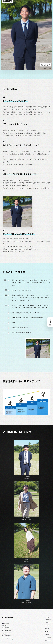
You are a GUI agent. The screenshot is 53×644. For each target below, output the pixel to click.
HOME (47, 626)
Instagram (48, 617)
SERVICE (48, 632)
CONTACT (48, 640)
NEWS (47, 635)
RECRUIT (48, 637)
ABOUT (47, 629)
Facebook (48, 619)
